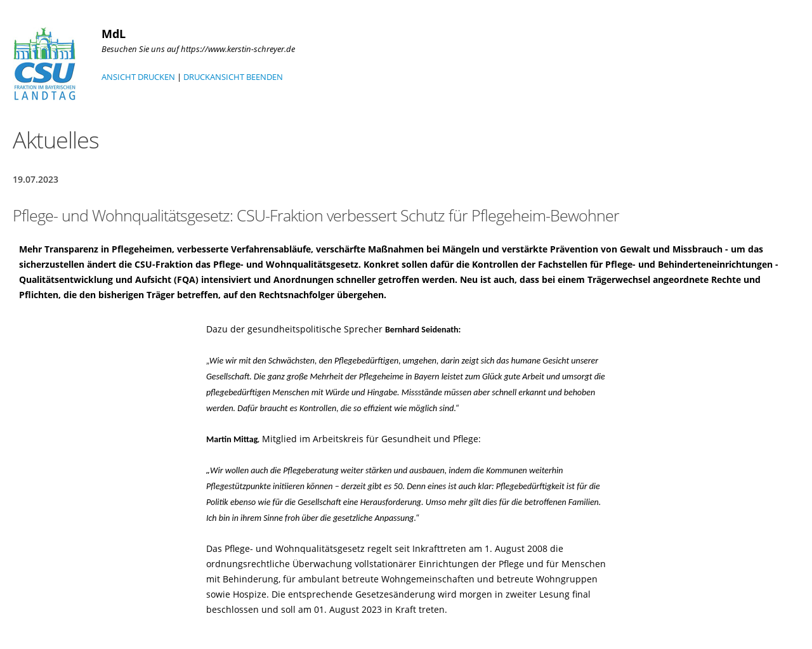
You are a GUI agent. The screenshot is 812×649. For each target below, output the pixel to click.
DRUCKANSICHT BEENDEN (233, 77)
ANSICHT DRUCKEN (138, 77)
